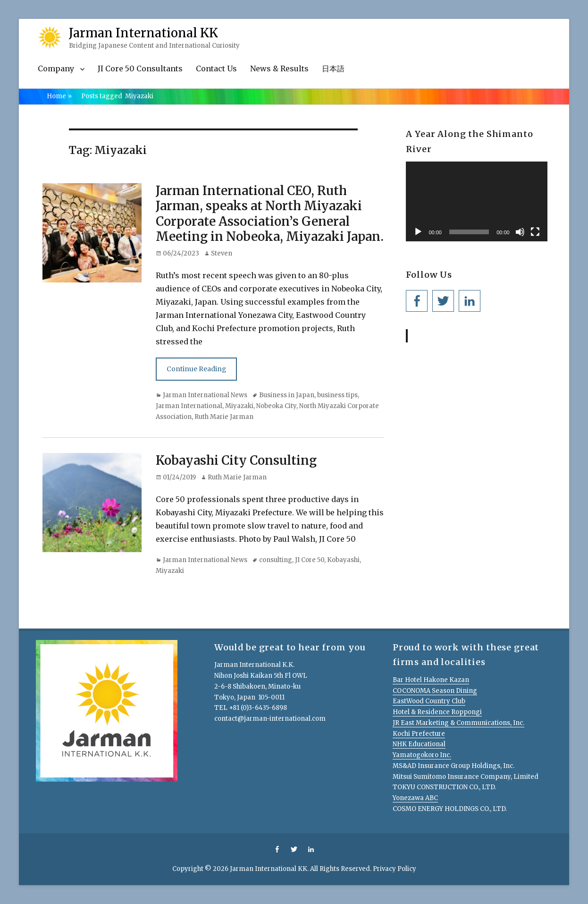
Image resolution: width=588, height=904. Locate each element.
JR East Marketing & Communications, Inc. (458, 723)
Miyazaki (239, 406)
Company (56, 68)
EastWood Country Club (429, 701)
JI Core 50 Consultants (140, 68)
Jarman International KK (143, 33)
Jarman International (189, 406)
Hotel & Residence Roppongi (437, 712)
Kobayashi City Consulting (236, 460)
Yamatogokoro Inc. (422, 755)
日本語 (333, 68)
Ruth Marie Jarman (224, 417)
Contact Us (216, 68)
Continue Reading (196, 369)
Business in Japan (287, 395)
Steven (222, 253)
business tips (337, 395)
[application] (476, 201)
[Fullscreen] (535, 232)
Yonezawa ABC (415, 798)
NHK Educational (419, 744)
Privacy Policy (395, 869)
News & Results (279, 68)
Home (59, 96)
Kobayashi (343, 560)
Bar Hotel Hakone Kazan (431, 680)
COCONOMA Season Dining (435, 691)
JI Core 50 (310, 560)
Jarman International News (205, 395)
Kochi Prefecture (419, 734)
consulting (276, 560)
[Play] (418, 232)
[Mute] (520, 232)
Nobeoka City (276, 406)
